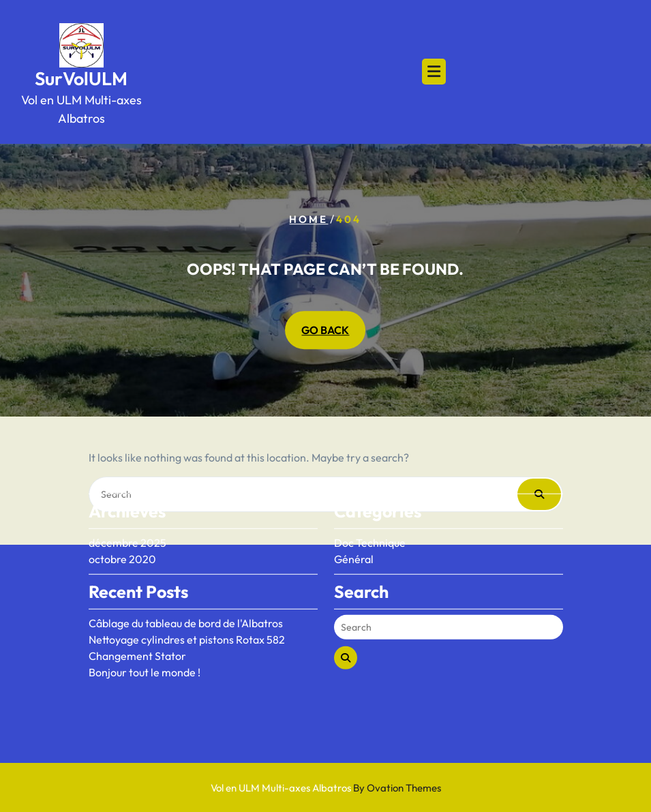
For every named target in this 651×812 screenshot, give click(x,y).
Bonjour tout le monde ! (145, 644)
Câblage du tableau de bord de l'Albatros (186, 595)
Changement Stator (137, 627)
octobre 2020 (122, 530)
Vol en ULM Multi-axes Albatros (326, 788)
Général (354, 530)
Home (308, 219)
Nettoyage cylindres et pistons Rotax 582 (187, 611)
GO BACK (325, 331)
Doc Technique (370, 514)
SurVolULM (81, 78)
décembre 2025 (127, 514)
